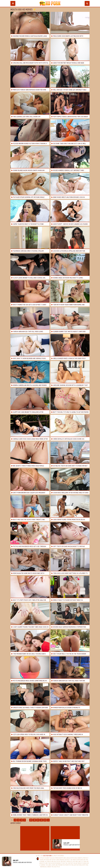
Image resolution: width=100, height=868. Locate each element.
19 (31, 820)
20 (34, 820)
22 (41, 820)
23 (45, 820)
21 (38, 820)
